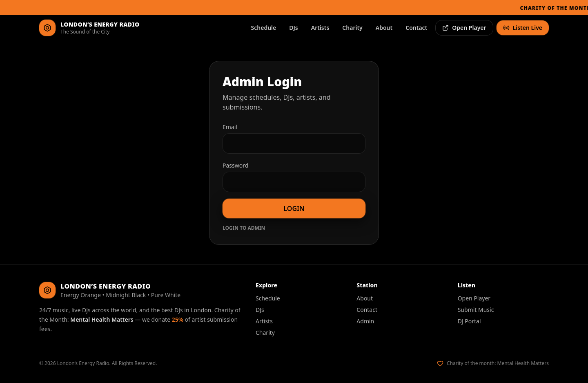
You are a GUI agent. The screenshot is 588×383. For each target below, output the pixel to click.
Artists (320, 28)
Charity (352, 28)
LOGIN (294, 208)
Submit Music (476, 310)
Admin (365, 321)
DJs (293, 28)
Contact (416, 28)
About (384, 28)
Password (235, 165)
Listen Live (523, 28)
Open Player (464, 28)
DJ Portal (469, 321)
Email (230, 127)
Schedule (264, 28)
